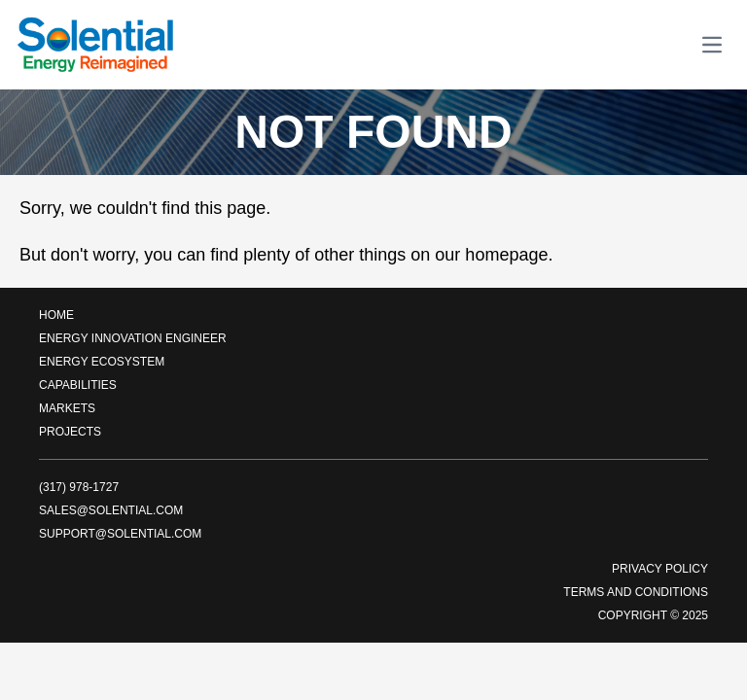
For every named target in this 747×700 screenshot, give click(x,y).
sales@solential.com (111, 510)
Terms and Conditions (636, 592)
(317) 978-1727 (79, 487)
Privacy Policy (660, 569)
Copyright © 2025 (653, 615)
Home (56, 315)
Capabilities (78, 385)
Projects (70, 432)
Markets (67, 408)
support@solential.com (120, 534)
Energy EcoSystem (102, 362)
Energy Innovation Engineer (133, 338)
